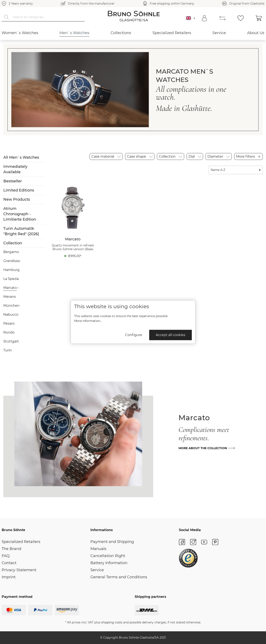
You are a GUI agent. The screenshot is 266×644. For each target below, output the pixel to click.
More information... (88, 321)
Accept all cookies (171, 335)
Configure (134, 335)
